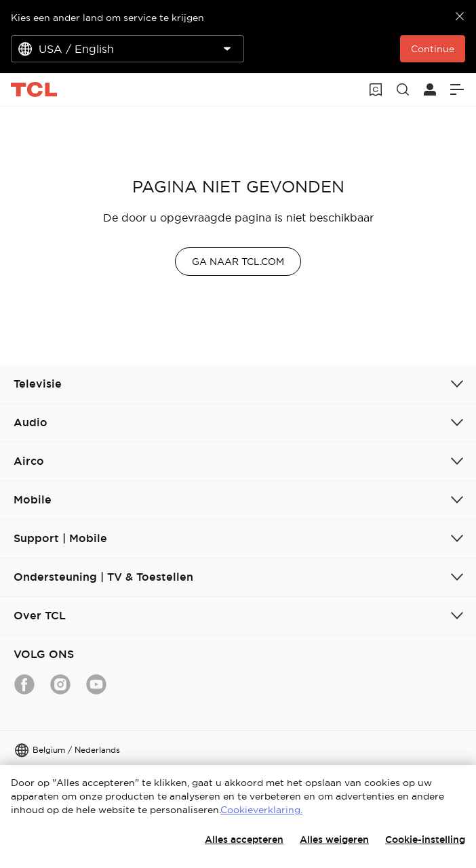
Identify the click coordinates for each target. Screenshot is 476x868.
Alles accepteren (244, 840)
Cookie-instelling (425, 840)
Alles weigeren (334, 840)
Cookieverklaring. (261, 810)
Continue (433, 49)
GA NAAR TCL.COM (238, 262)
